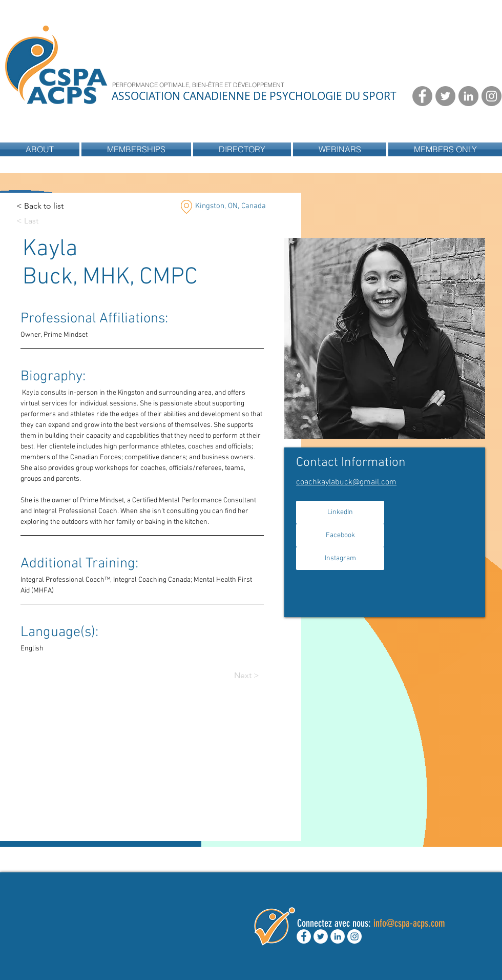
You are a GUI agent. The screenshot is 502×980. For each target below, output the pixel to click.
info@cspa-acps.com (409, 923)
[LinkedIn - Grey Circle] (468, 96)
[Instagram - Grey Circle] (491, 96)
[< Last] (37, 221)
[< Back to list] (40, 206)
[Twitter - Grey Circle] (445, 96)
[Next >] (254, 676)
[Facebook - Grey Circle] (422, 96)
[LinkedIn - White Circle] (338, 936)
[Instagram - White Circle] (354, 936)
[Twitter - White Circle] (321, 936)
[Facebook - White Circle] (304, 936)
